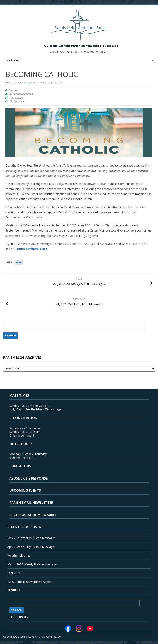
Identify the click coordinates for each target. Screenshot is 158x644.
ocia (19, 262)
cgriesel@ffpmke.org (32, 249)
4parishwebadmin (23, 94)
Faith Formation (27, 82)
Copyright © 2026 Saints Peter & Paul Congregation (33, 637)
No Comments (18, 101)
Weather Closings (19, 555)
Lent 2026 (14, 573)
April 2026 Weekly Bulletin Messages (31, 547)
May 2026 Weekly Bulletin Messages (31, 538)
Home (9, 82)
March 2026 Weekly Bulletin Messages (33, 564)
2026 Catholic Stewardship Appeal (30, 582)
